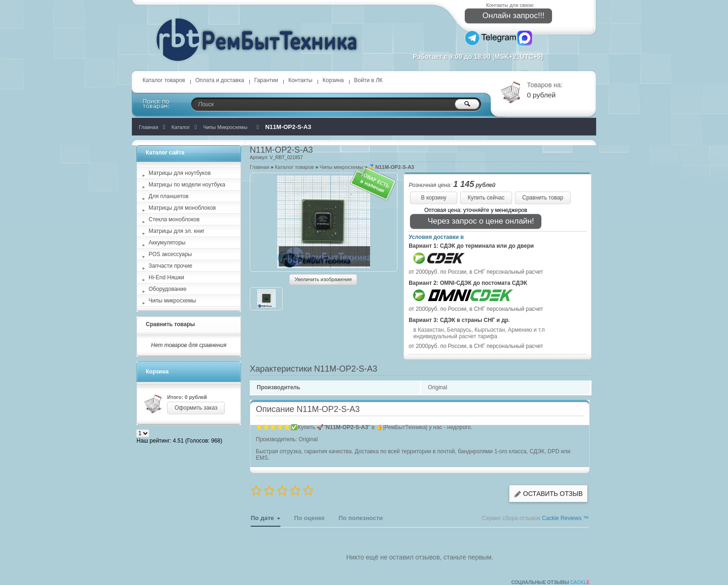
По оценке (310, 518)
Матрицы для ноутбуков (180, 173)
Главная (260, 167)
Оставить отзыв (548, 494)
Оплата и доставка (220, 80)
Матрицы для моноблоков (182, 208)
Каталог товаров (164, 80)
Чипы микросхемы (341, 167)
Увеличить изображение (323, 279)
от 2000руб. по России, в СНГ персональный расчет (476, 272)
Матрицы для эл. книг (177, 231)
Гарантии (266, 80)
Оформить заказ (196, 408)
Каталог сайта (165, 153)
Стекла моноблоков (174, 219)
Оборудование (168, 289)
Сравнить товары (170, 324)
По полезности (361, 518)
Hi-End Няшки (166, 277)
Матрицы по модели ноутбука (187, 185)
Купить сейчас (486, 198)
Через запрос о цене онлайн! (474, 222)
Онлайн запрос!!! (507, 16)
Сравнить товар (543, 198)
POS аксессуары (170, 254)
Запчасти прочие (170, 266)
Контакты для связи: (510, 5)
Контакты (300, 80)
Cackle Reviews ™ (565, 518)
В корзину (434, 198)
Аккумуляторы (167, 243)
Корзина (333, 80)
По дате (266, 521)
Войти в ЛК (369, 80)
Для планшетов (169, 196)
